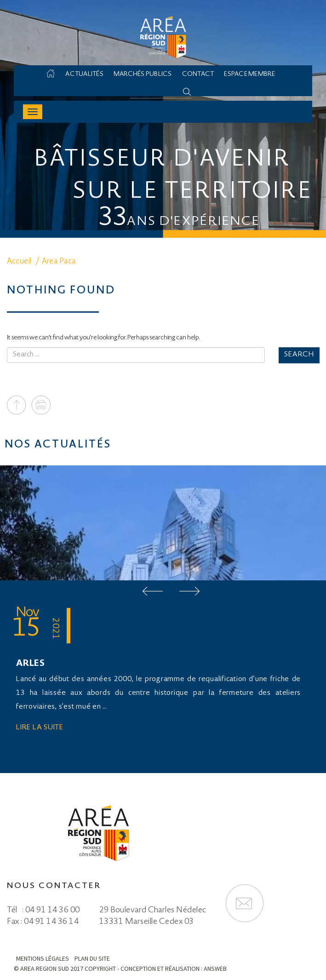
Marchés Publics (143, 75)
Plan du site (92, 958)
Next (189, 591)
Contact (198, 75)
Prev (153, 591)
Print (41, 405)
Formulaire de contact (245, 903)
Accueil (55, 75)
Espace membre (249, 75)
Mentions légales (43, 958)
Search (299, 355)
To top (17, 405)
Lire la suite (40, 728)
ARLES (31, 664)
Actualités (84, 75)
